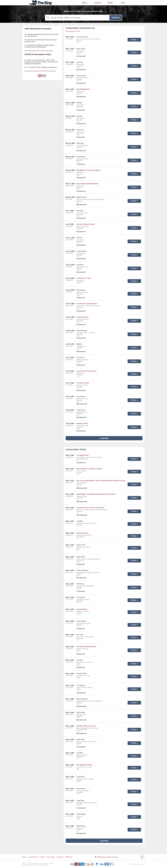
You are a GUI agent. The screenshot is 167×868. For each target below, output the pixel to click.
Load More (104, 438)
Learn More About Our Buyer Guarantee (39, 51)
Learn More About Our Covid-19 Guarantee (40, 71)
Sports (86, 3)
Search (116, 18)
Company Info (33, 857)
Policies (42, 857)
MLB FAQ (68, 857)
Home (24, 857)
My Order (60, 857)
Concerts (98, 3)
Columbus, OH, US (73, 31)
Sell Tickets (51, 857)
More (124, 3)
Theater (111, 3)
